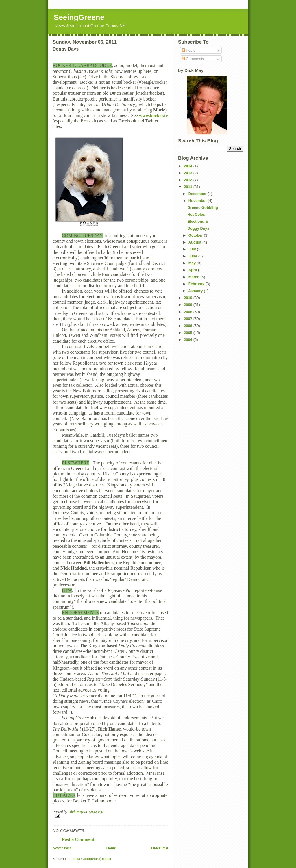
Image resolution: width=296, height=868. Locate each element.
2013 (189, 173)
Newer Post (62, 848)
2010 (189, 298)
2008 (189, 312)
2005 (189, 333)
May (193, 263)
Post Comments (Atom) (92, 859)
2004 (189, 340)
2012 (189, 180)
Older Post (160, 848)
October (196, 235)
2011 (189, 187)
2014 (189, 166)
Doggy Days (198, 228)
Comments (193, 59)
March (195, 277)
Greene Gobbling (202, 208)
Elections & (198, 221)
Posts (188, 50)
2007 (189, 319)
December (198, 194)
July (193, 249)
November (198, 201)
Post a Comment (78, 839)
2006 (189, 326)
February (197, 284)
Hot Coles (196, 214)
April (193, 270)
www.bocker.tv (154, 115)
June (193, 256)
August (195, 242)
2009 (189, 305)
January (196, 291)
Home (111, 848)
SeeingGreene (79, 17)
